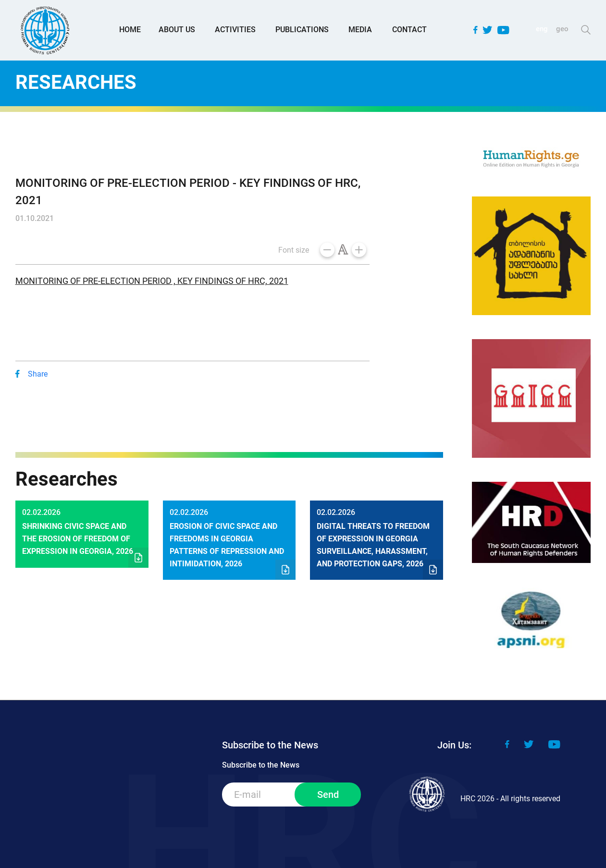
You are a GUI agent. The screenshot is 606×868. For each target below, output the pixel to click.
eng (542, 29)
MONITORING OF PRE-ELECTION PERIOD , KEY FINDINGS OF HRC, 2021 (152, 281)
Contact (409, 30)
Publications (302, 30)
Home (130, 30)
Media (360, 30)
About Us (177, 30)
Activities (235, 30)
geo (562, 29)
